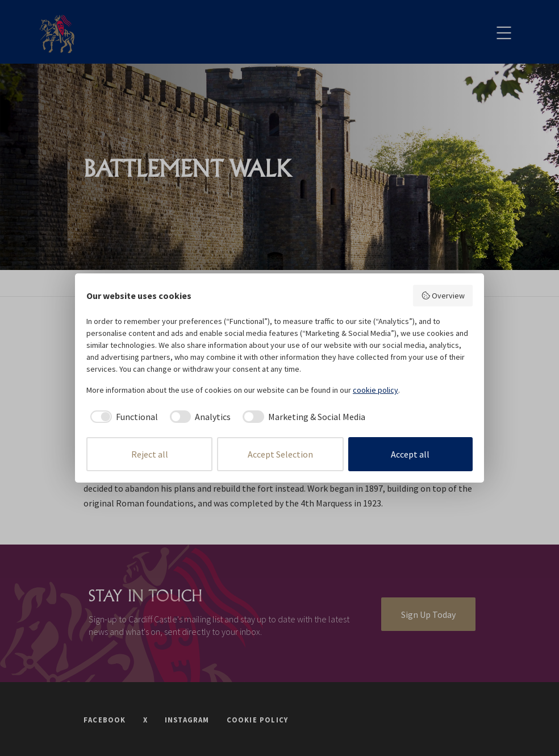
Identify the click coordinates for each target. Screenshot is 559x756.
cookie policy (376, 390)
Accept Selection (280, 454)
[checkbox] (122, 417)
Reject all (150, 454)
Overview (443, 296)
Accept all (410, 454)
